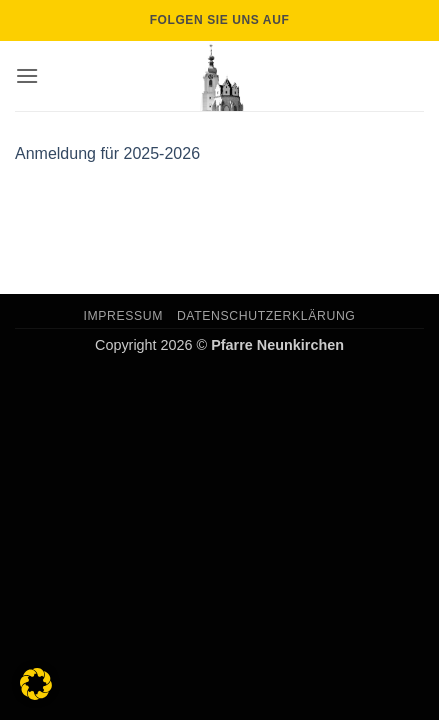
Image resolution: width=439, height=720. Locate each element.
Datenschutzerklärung (266, 316)
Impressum (124, 316)
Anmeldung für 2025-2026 (107, 153)
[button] (27, 75)
